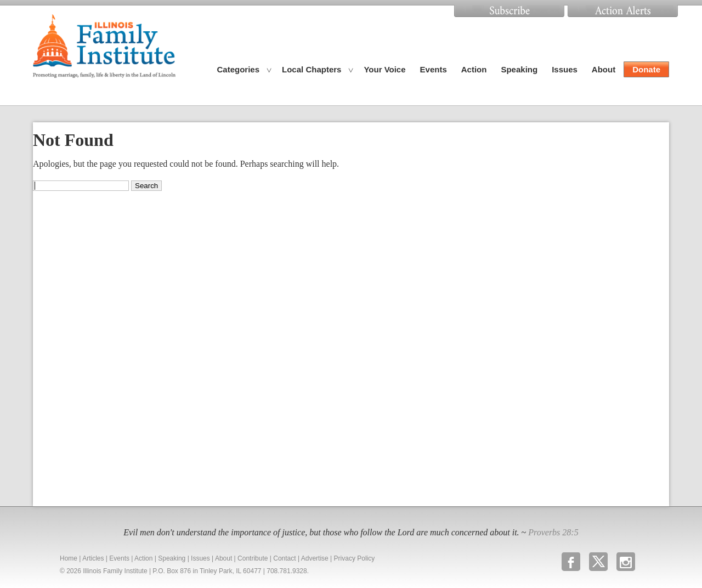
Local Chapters (312, 69)
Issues (565, 69)
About (604, 69)
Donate (646, 69)
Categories (239, 69)
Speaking (519, 69)
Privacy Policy (355, 558)
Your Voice (384, 69)
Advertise (315, 558)
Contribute (253, 558)
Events (434, 69)
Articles (93, 558)
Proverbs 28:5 (553, 532)
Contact (284, 558)
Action (474, 69)
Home (69, 558)
